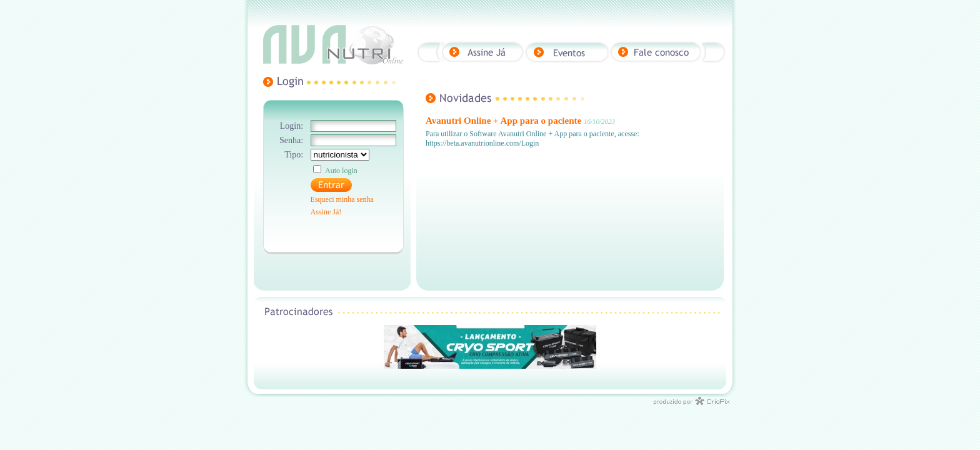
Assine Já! (326, 212)
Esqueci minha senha (342, 199)
